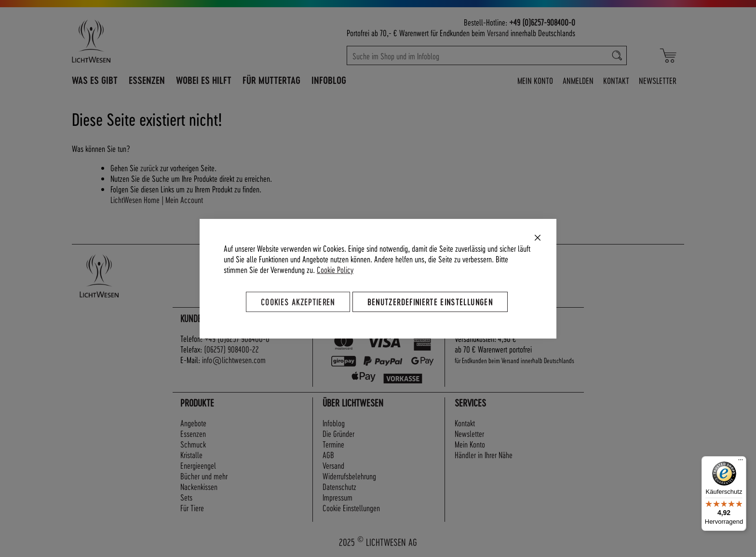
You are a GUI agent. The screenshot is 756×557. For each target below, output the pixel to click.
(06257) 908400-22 (231, 349)
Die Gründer (338, 433)
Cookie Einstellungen (351, 508)
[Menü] (741, 462)
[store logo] (133, 41)
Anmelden (578, 80)
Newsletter (658, 80)
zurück (149, 168)
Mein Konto (535, 80)
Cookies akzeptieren (298, 301)
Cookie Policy (335, 269)
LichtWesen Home (135, 199)
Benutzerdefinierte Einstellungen (430, 301)
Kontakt (616, 80)
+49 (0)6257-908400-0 (542, 22)
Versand (498, 33)
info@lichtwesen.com (234, 360)
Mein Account (184, 199)
